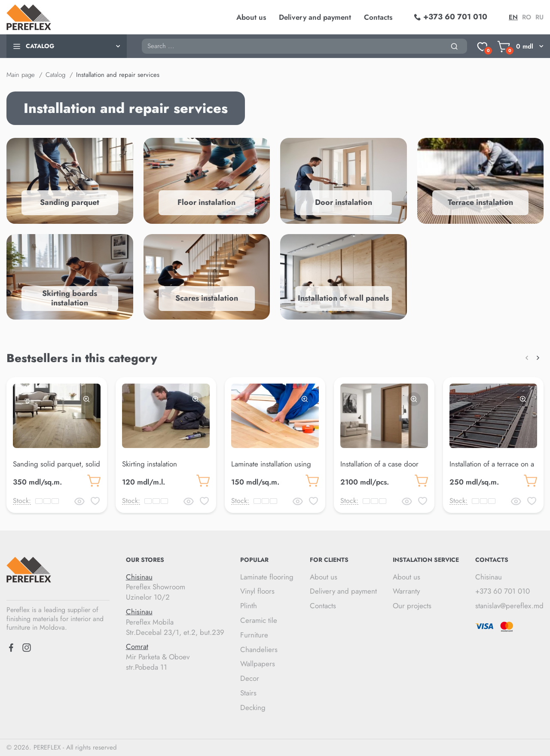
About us (251, 17)
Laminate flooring (267, 577)
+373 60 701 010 (503, 591)
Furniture (254, 635)
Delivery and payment (315, 17)
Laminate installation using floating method (271, 469)
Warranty (406, 591)
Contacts (378, 17)
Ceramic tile (259, 620)
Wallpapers (258, 664)
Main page (21, 75)
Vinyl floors (257, 591)
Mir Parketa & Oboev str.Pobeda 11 (175, 657)
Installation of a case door (379, 464)
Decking (253, 707)
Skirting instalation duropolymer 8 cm (150, 469)
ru (539, 17)
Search (142, 38)
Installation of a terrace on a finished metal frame (492, 469)
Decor (250, 678)
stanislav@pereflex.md (509, 606)
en (513, 17)
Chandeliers (259, 649)
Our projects (412, 606)
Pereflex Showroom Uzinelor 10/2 (175, 587)
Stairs (248, 693)
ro (527, 17)
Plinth (249, 606)
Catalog (55, 75)
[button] (527, 358)
